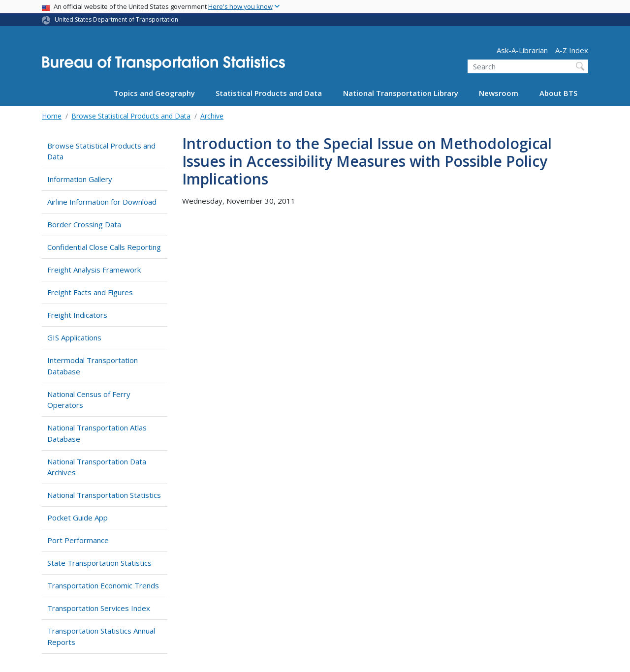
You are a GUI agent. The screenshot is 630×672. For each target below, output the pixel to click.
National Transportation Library (401, 93)
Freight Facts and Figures (90, 292)
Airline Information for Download (102, 202)
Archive (212, 116)
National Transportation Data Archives (97, 467)
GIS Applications (74, 337)
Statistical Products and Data (269, 93)
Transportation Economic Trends (103, 585)
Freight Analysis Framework (94, 270)
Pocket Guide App (78, 518)
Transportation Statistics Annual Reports (101, 636)
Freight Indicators (77, 315)
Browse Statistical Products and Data (131, 116)
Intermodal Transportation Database (93, 366)
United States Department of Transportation (116, 19)
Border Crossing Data (84, 224)
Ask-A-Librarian (522, 50)
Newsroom (499, 93)
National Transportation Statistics (104, 495)
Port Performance (78, 540)
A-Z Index (572, 50)
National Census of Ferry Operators (89, 400)
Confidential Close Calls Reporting (104, 247)
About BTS (558, 93)
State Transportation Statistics (99, 563)
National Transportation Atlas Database (97, 433)
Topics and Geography (154, 93)
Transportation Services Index (99, 608)
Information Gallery (80, 179)
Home (52, 116)
